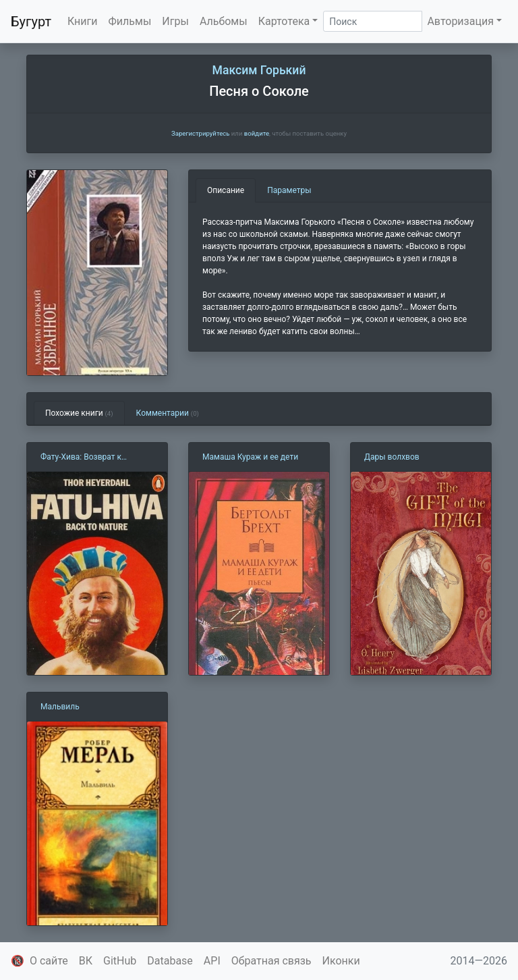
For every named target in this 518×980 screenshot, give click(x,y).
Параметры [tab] (289, 190)
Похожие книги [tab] (79, 413)
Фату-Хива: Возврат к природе (81, 458)
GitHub (120, 961)
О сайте (49, 961)
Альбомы (224, 21)
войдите (257, 133)
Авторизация (460, 21)
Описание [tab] (226, 190)
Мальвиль (60, 707)
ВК (86, 961)
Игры (175, 21)
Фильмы (130, 21)
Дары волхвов (392, 457)
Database (170, 961)
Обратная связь (271, 961)
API (212, 961)
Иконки (341, 961)
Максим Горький (259, 70)
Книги (83, 21)
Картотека (284, 21)
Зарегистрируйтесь (200, 133)
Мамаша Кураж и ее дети (250, 457)
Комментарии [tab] (168, 413)
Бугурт (31, 22)
